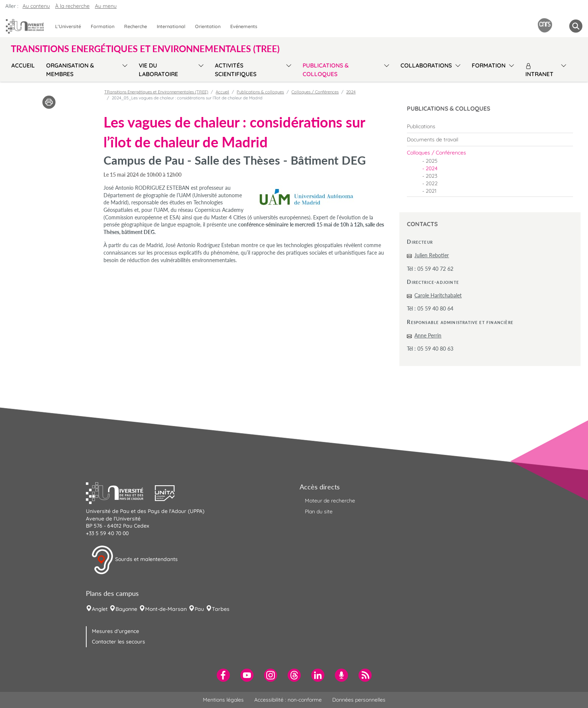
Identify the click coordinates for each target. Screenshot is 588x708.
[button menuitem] (576, 26)
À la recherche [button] (72, 6)
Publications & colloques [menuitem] (326, 70)
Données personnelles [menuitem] (359, 700)
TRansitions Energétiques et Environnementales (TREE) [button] (145, 49)
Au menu (106, 6)
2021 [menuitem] (431, 191)
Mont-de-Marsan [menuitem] (166, 609)
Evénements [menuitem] (244, 26)
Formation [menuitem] (103, 26)
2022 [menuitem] (432, 183)
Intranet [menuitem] (539, 70)
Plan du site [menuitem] (319, 511)
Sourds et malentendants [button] (134, 560)
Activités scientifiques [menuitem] (236, 70)
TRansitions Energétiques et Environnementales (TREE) (156, 92)
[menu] (124, 69)
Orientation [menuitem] (208, 26)
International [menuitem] (171, 26)
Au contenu (36, 6)
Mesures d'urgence (115, 631)
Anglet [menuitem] (100, 609)
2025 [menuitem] (432, 161)
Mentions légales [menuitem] (223, 700)
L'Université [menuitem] (68, 26)
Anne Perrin (428, 335)
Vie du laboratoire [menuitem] (158, 70)
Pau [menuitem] (199, 609)
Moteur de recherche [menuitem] (330, 501)
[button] (120, 492)
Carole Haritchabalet (438, 295)
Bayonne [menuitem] (126, 609)
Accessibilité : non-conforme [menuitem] (288, 700)
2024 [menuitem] (432, 168)
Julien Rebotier (432, 255)
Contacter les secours (118, 642)
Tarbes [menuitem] (221, 609)
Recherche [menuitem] (136, 26)
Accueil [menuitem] (23, 65)
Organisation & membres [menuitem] (70, 70)
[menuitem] (490, 126)
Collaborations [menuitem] (426, 65)
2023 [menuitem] (431, 176)
